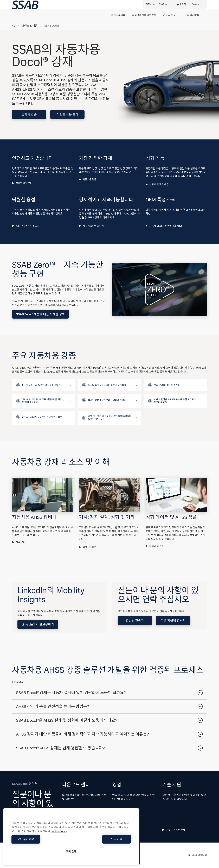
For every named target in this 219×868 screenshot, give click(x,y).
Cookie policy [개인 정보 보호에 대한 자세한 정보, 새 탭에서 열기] (59, 831)
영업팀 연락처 (135, 620)
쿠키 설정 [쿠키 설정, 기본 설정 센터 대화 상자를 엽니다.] (71, 852)
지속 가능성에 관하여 (91, 226)
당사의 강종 (29, 114)
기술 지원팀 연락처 (173, 620)
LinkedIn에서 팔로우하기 (38, 624)
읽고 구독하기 (88, 547)
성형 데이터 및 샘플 (157, 184)
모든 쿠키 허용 (41, 839)
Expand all (18, 682)
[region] (71, 837)
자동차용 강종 (88, 179)
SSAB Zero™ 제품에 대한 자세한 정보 (40, 314)
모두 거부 (102, 839)
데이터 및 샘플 (155, 546)
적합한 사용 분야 (67, 114)
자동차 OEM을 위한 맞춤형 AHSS (164, 226)
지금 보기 (19, 542)
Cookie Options (197, 855)
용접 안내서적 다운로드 (25, 226)
